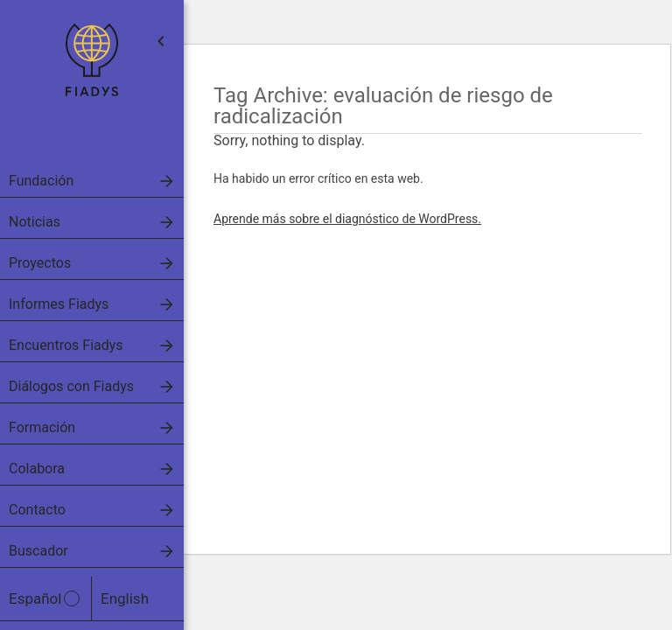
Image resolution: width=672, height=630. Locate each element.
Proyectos (40, 263)
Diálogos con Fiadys (71, 386)
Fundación (41, 181)
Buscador (38, 551)
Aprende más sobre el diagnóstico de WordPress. (347, 219)
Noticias (35, 222)
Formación (42, 427)
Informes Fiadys (59, 304)
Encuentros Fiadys (66, 345)
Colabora (37, 469)
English (125, 598)
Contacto (37, 510)
